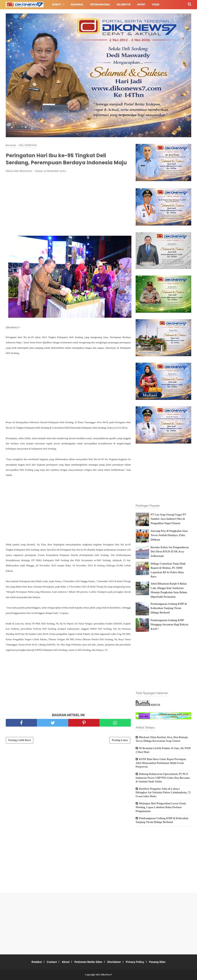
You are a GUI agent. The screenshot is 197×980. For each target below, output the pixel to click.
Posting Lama (120, 750)
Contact (47, 962)
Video (156, 5)
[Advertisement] (68, 214)
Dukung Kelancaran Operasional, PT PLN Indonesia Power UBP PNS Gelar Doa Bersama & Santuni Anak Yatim (163, 778)
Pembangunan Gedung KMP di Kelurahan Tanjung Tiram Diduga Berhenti (169, 608)
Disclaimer (116, 962)
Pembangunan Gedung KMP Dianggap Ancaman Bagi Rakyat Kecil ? (169, 625)
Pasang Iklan (164, 962)
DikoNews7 (106, 975)
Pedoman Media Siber (88, 962)
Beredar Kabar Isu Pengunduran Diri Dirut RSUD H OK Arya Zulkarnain (170, 552)
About (63, 962)
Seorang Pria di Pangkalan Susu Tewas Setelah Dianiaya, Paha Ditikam (169, 535)
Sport (141, 5)
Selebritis (124, 5)
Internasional (100, 5)
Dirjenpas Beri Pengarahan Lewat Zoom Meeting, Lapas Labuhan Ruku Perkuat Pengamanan (161, 807)
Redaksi (30, 962)
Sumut (57, 5)
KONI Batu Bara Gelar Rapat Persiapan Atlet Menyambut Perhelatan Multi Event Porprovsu (161, 763)
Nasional (77, 5)
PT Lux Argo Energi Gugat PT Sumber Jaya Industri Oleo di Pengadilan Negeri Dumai (168, 519)
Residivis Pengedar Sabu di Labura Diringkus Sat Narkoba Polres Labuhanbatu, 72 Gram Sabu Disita (163, 793)
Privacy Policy (140, 962)
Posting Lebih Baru (20, 750)
